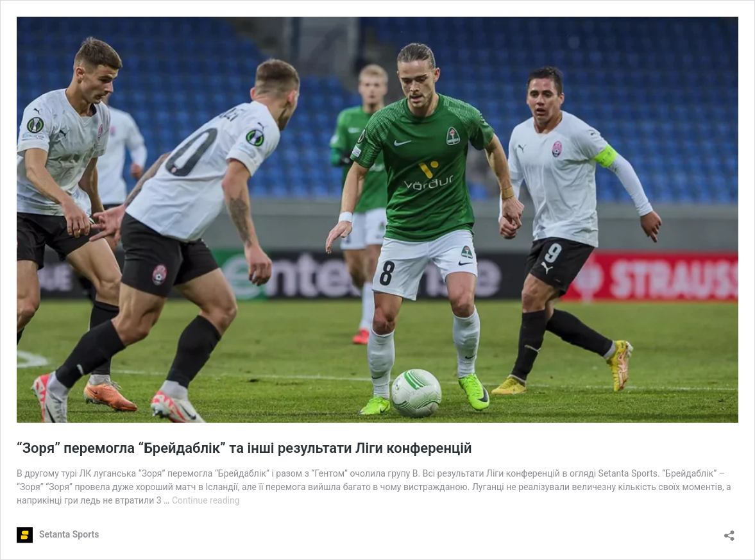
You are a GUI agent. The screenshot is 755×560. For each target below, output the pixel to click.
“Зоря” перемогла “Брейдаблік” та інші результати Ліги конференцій (244, 448)
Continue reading (206, 500)
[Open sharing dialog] (729, 531)
